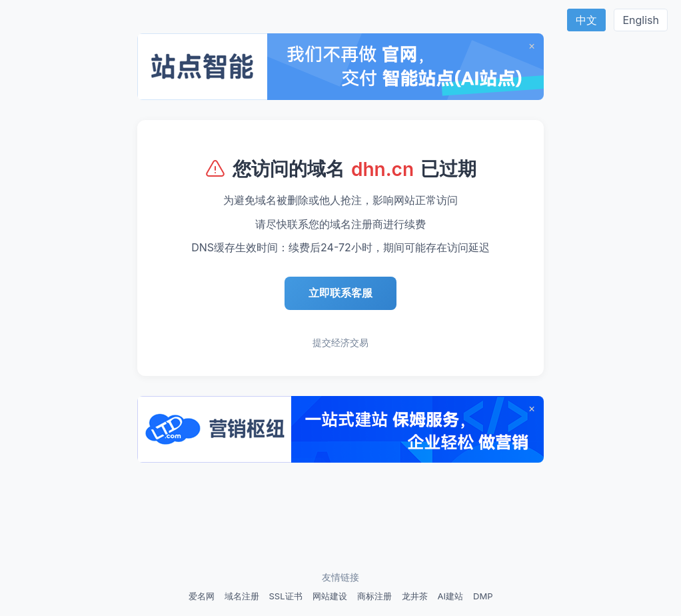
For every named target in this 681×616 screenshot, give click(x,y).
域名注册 (242, 596)
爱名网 (202, 596)
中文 (586, 20)
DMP (483, 596)
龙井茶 (415, 596)
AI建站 (450, 596)
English (641, 20)
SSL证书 (286, 596)
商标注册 (374, 596)
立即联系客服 (340, 293)
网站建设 (330, 596)
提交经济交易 (340, 342)
